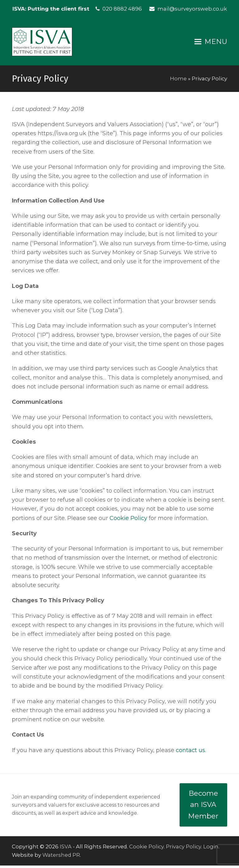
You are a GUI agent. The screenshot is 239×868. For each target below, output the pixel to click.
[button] (211, 43)
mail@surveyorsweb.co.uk (192, 9)
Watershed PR (61, 857)
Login (211, 849)
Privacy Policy (183, 849)
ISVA (66, 849)
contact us (190, 753)
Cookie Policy (128, 521)
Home (178, 81)
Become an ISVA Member (203, 807)
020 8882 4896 (122, 9)
